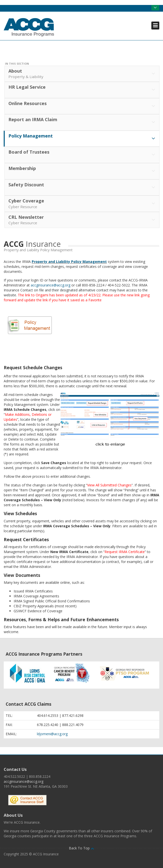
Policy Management (82, 139)
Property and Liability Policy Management (69, 262)
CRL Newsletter (82, 220)
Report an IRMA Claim (82, 122)
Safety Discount (82, 188)
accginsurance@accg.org (51, 285)
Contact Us (15, 769)
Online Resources (82, 106)
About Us (13, 815)
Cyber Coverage (82, 204)
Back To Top (81, 848)
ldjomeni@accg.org (52, 734)
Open (155, 8)
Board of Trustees (82, 155)
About (82, 74)
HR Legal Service (82, 90)
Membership (82, 171)
